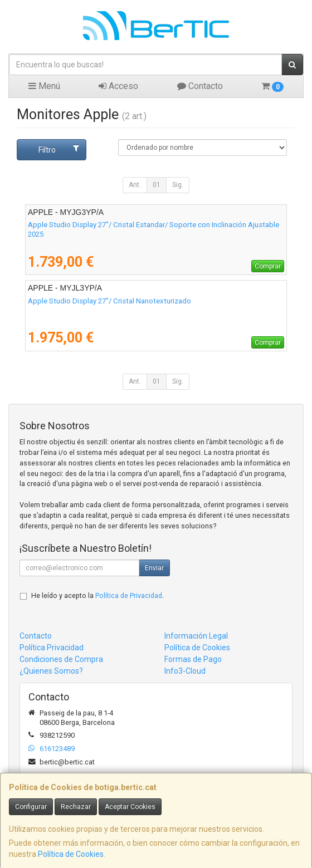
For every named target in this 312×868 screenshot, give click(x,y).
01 (157, 185)
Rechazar (76, 807)
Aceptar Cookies (130, 807)
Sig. (178, 185)
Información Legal (196, 636)
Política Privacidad (52, 648)
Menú (44, 86)
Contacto (200, 86)
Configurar (31, 807)
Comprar (268, 266)
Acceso (118, 86)
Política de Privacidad (129, 595)
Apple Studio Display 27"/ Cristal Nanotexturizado (109, 301)
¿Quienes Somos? (51, 671)
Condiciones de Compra (61, 659)
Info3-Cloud (185, 671)
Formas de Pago (193, 659)
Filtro (59, 149)
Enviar (154, 568)
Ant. (135, 185)
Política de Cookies (71, 854)
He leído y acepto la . (97, 595)
